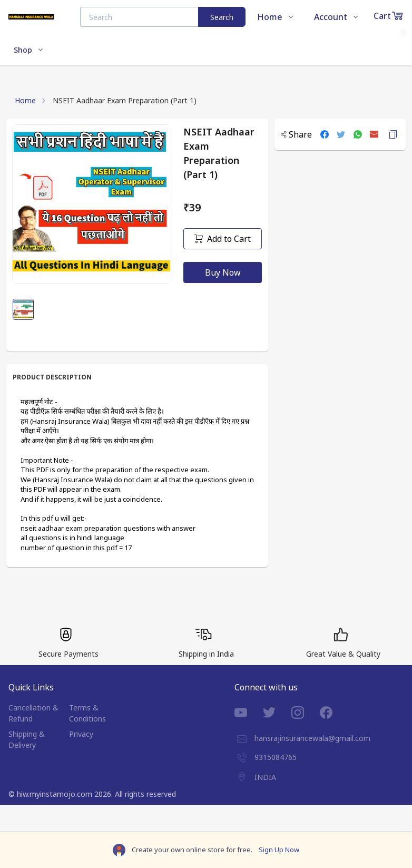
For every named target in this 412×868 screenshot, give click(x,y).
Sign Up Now (279, 850)
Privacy (81, 734)
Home (25, 100)
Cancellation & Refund (33, 713)
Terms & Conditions (87, 713)
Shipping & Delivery (27, 739)
